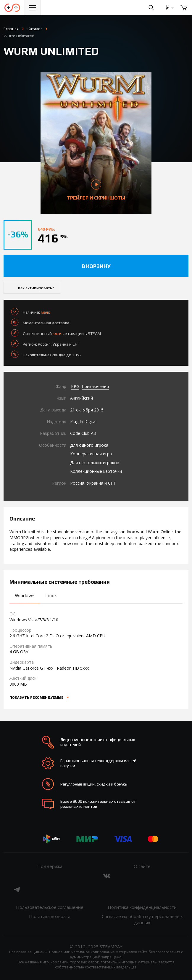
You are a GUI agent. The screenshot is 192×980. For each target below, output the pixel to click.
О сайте (142, 866)
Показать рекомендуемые (37, 698)
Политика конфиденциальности (142, 907)
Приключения (95, 386)
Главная (11, 29)
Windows (25, 595)
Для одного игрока (89, 445)
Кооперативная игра (91, 454)
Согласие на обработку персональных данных (142, 919)
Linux (51, 595)
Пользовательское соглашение (50, 907)
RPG (75, 386)
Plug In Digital (83, 421)
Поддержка (50, 866)
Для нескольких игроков (95, 463)
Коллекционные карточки (96, 471)
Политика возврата (50, 916)
